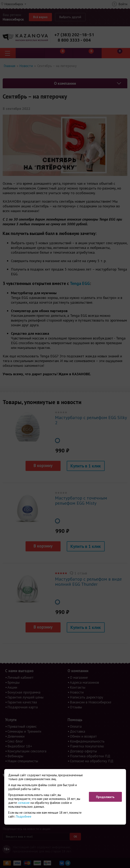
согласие (24, 803)
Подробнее (24, 816)
